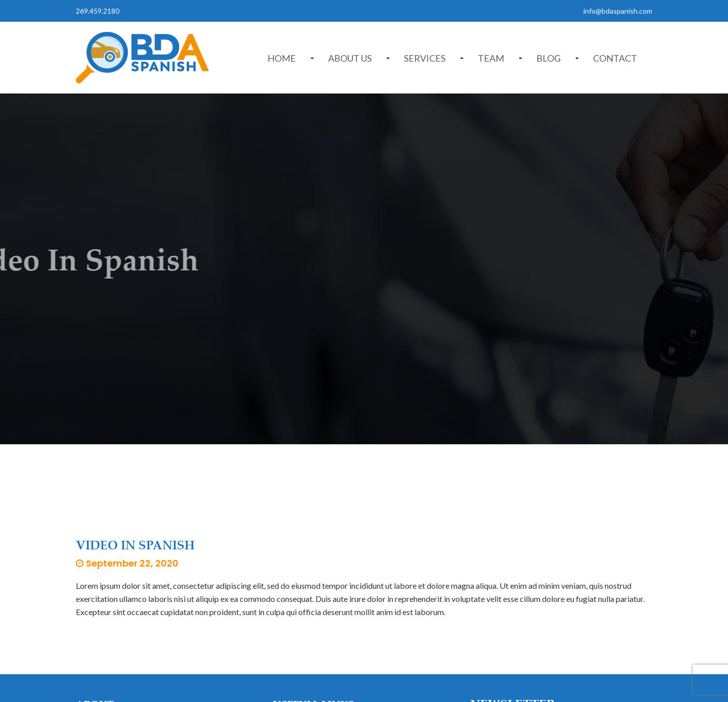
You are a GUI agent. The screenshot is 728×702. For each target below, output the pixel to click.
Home (282, 58)
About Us (350, 58)
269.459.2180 (98, 11)
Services (425, 58)
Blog (549, 58)
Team (491, 58)
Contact (615, 58)
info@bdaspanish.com (618, 11)
